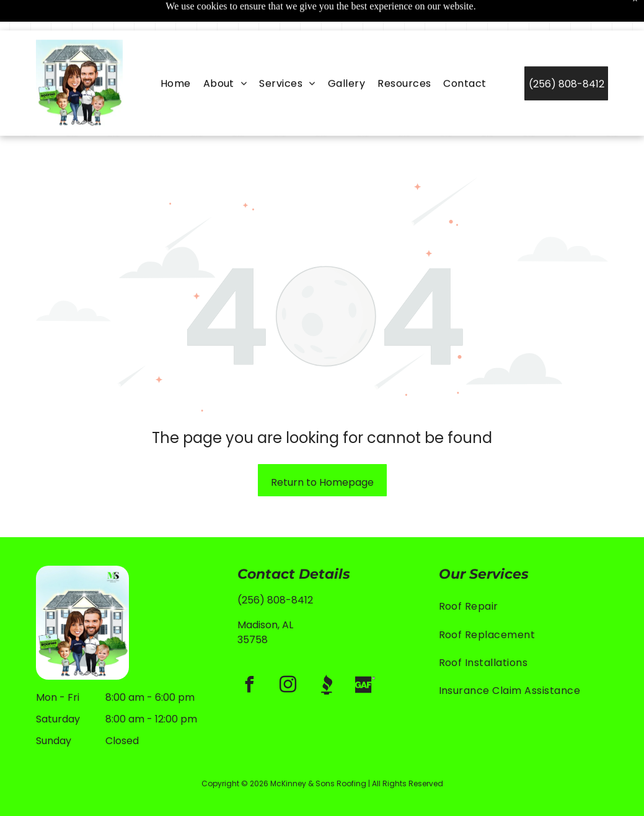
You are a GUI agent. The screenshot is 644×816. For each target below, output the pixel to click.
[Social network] (327, 655)
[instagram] (288, 655)
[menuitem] (176, 53)
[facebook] (250, 655)
